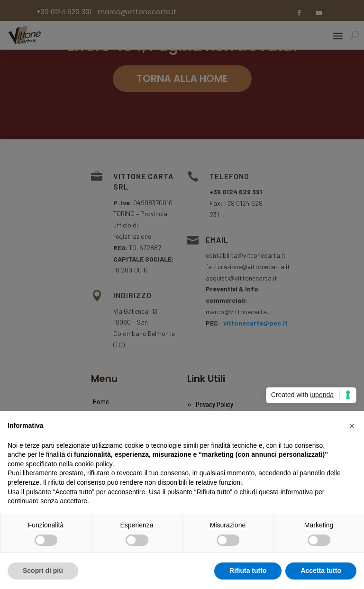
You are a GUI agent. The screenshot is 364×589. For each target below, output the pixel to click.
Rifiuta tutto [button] (248, 571)
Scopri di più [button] (43, 571)
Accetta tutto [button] (321, 571)
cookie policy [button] (94, 464)
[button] (352, 426)
